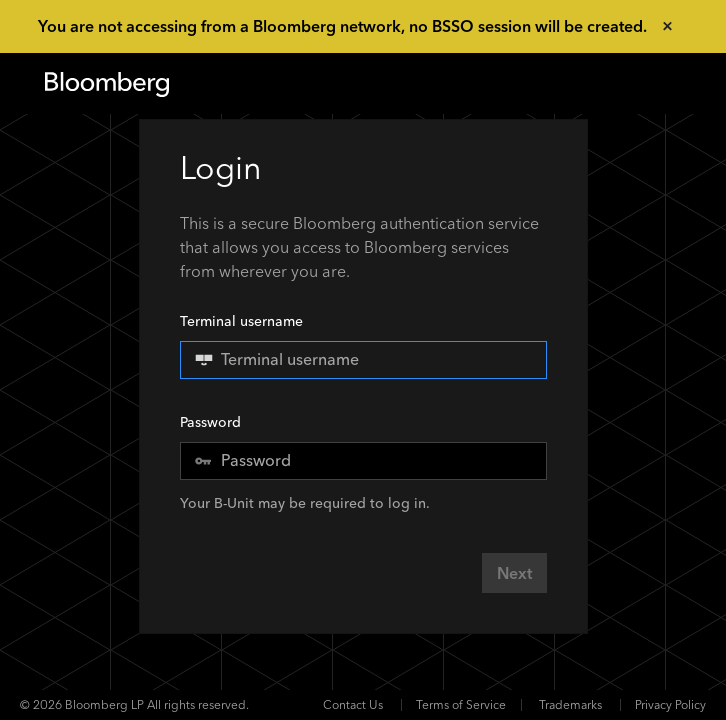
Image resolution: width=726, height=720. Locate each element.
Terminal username (363, 345)
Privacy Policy (670, 705)
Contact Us (353, 705)
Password (210, 422)
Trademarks (570, 705)
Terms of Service (461, 705)
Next (514, 573)
